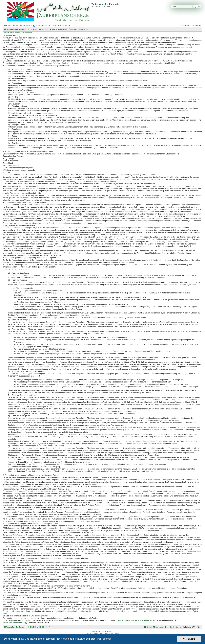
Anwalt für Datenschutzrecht (14, 623)
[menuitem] (48, 26)
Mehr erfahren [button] (104, 639)
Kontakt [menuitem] (148, 627)
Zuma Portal (108, 631)
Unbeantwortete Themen (11, 33)
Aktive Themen (27, 33)
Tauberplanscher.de (26, 26)
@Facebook (40, 26)
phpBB (95, 633)
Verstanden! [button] (189, 639)
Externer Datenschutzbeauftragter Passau (133, 620)
